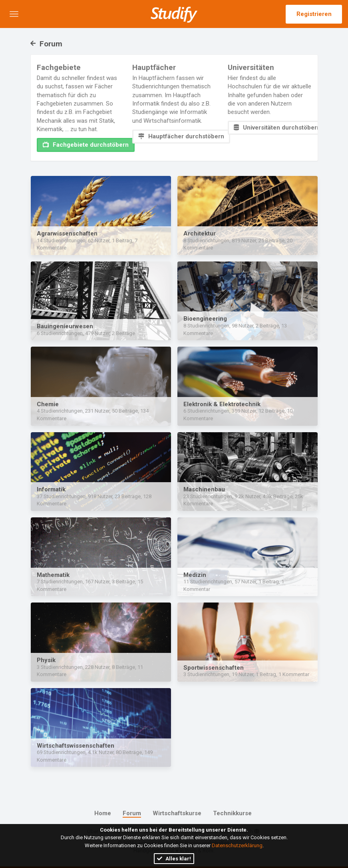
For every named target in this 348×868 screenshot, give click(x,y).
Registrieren (314, 14)
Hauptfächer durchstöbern (181, 136)
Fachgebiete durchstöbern (86, 145)
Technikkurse (232, 813)
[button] (14, 14)
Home (103, 813)
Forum (46, 44)
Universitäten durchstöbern (277, 128)
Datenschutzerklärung (237, 845)
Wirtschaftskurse (177, 813)
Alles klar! (174, 859)
